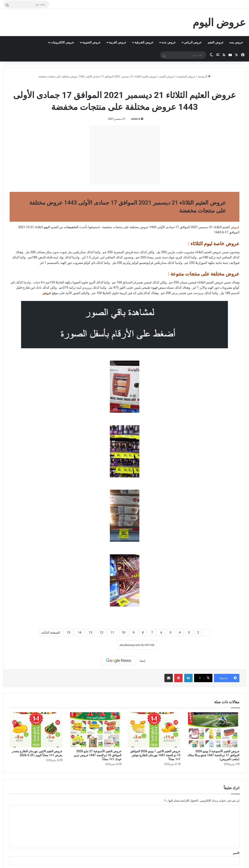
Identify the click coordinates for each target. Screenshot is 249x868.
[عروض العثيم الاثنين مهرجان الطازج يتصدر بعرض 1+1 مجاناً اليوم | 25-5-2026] (36, 730)
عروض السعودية (186, 76)
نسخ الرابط (104, 645)
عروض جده (169, 42)
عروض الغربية (117, 42)
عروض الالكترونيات (62, 42)
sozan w (136, 119)
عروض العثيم (215, 42)
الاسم (236, 853)
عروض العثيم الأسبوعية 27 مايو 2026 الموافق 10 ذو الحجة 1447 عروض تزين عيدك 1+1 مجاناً (97, 755)
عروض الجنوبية (91, 42)
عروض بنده (236, 42)
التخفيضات (71, 227)
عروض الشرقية (144, 42)
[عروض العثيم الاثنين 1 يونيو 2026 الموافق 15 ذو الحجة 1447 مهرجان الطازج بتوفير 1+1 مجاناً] (154, 730)
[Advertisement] (124, 155)
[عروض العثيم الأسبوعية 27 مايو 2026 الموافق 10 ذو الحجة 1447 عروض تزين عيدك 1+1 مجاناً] (95, 730)
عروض (47, 293)
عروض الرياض (193, 42)
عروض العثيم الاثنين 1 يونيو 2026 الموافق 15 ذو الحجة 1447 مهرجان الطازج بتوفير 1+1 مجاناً (155, 755)
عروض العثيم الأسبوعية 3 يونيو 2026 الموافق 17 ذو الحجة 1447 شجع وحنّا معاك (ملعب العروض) (213, 755)
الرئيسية (204, 76)
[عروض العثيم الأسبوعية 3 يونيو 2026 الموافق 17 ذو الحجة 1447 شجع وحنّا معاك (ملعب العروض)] (213, 730)
